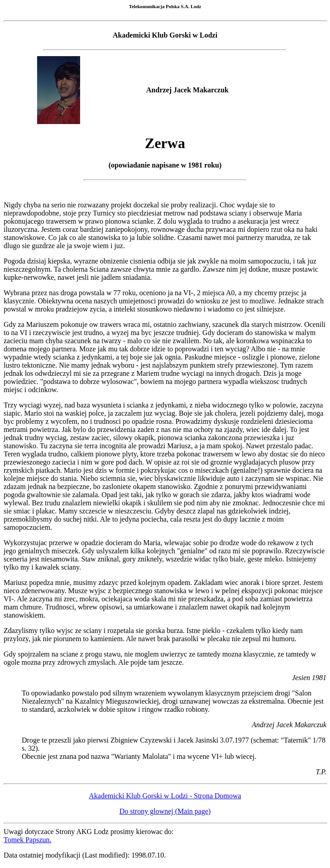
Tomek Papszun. (28, 841)
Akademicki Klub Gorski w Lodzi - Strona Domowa (165, 797)
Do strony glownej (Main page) (165, 813)
